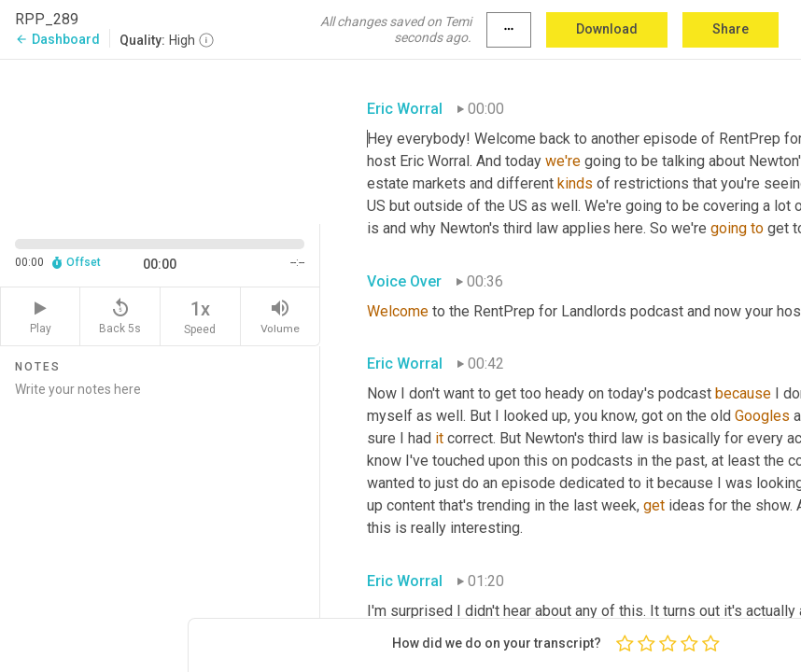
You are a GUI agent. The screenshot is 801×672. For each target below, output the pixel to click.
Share (731, 29)
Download (607, 29)
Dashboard (57, 39)
